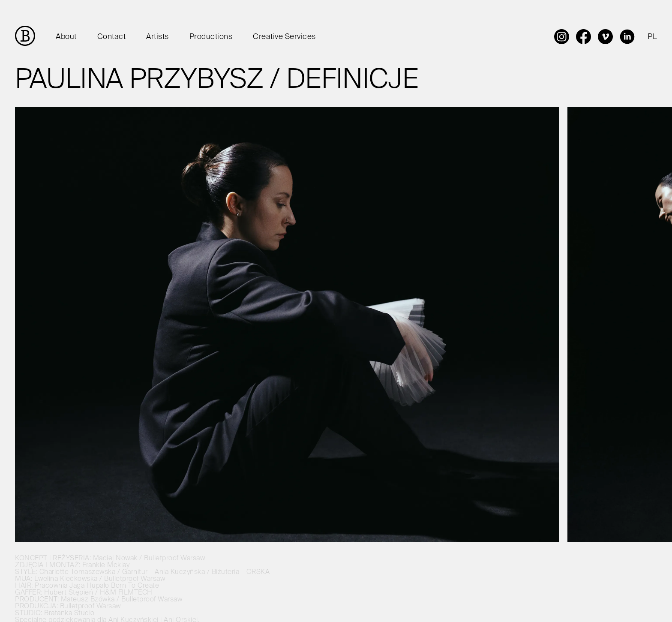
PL (652, 37)
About (66, 37)
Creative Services (284, 37)
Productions (211, 37)
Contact (112, 37)
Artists (157, 37)
